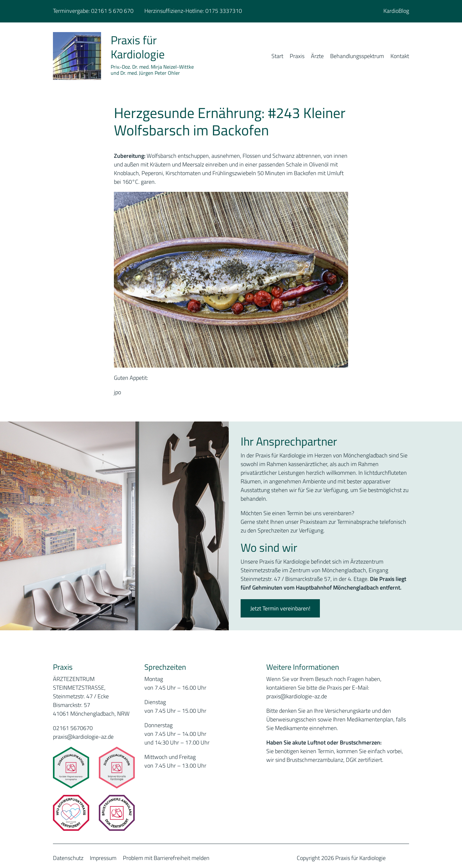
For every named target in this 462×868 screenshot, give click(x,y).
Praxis (297, 56)
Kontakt (400, 56)
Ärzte (317, 56)
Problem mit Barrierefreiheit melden (166, 858)
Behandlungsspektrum (357, 56)
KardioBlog (396, 11)
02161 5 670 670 (112, 11)
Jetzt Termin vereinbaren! (280, 608)
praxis (273, 696)
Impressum (103, 858)
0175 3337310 (224, 11)
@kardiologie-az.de (304, 696)
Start (277, 56)
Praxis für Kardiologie (138, 47)
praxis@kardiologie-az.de (83, 737)
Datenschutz (68, 858)
